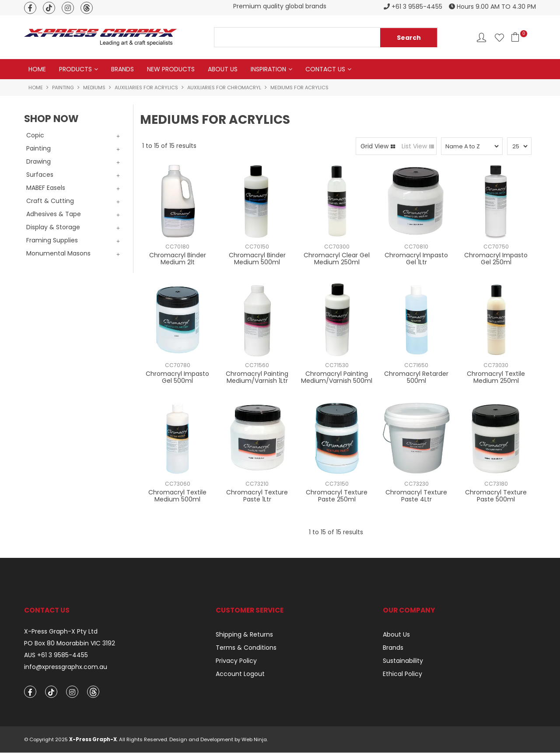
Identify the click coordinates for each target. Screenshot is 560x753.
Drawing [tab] (38, 161)
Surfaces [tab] (40, 175)
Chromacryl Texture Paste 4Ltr (416, 496)
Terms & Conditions (246, 648)
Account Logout (240, 674)
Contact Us (325, 69)
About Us (223, 69)
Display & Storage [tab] (53, 227)
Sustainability (403, 661)
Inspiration (268, 69)
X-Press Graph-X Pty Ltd (61, 632)
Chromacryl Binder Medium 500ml (257, 259)
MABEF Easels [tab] (46, 188)
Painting (63, 88)
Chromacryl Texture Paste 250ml (337, 496)
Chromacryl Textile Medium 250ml (496, 377)
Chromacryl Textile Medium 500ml (177, 496)
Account (481, 37)
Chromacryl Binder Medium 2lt (178, 259)
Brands (122, 69)
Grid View (374, 146)
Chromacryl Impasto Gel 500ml (177, 377)
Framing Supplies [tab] (52, 240)
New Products (171, 69)
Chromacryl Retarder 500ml (416, 377)
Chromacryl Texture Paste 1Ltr (257, 496)
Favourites (499, 37)
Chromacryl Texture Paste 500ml (496, 496)
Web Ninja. (255, 740)
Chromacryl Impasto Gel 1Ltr (416, 259)
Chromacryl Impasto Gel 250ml (496, 259)
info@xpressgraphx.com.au (66, 667)
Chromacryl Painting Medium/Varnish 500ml (337, 377)
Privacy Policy (236, 661)
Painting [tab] (38, 148)
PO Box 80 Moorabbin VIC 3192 (70, 643)
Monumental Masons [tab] (58, 253)
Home (37, 69)
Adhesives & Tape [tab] (54, 214)
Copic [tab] (35, 135)
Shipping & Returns (244, 635)
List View (414, 146)
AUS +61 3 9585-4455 (56, 655)
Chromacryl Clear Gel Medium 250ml (337, 259)
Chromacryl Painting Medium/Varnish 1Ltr (257, 377)
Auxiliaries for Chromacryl (224, 88)
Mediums (94, 88)
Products (75, 69)
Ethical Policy (402, 674)
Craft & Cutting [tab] (50, 201)
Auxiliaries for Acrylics (146, 88)
